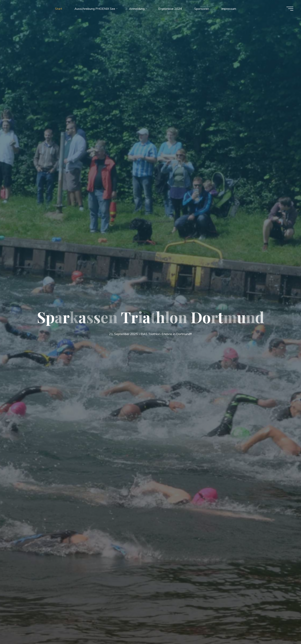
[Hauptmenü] (290, 9)
